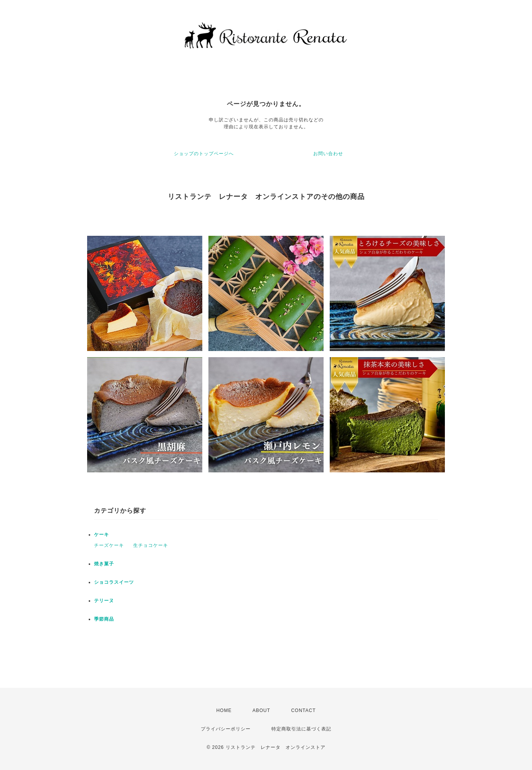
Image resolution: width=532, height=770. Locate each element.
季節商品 (104, 619)
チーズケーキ (109, 545)
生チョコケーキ (151, 545)
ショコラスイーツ (114, 582)
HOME (224, 710)
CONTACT (303, 710)
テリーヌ (104, 601)
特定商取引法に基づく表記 (301, 729)
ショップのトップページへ (204, 154)
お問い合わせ (328, 154)
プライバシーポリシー (226, 729)
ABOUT (261, 710)
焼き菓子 (104, 564)
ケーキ (102, 535)
